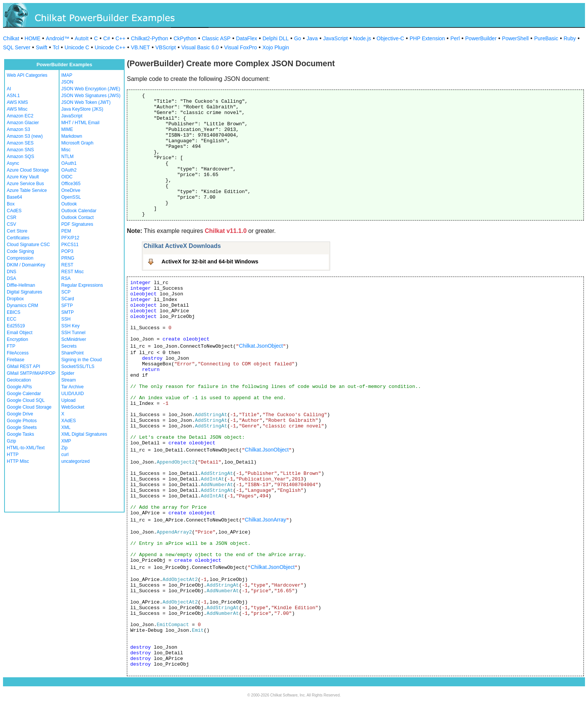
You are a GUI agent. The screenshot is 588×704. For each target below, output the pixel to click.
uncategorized (75, 461)
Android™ (58, 38)
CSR (11, 217)
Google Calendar (24, 394)
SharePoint (72, 353)
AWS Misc (17, 109)
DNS (11, 272)
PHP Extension (427, 38)
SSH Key (71, 326)
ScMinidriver (74, 339)
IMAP (67, 75)
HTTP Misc (18, 461)
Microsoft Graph (77, 143)
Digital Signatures (24, 292)
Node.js (362, 38)
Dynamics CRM (22, 306)
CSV (11, 224)
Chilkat (11, 38)
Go (298, 38)
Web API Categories (27, 75)
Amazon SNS (20, 150)
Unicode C (77, 47)
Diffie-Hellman (21, 285)
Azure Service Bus (25, 184)
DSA (11, 278)
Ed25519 (16, 326)
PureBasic (546, 38)
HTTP (13, 455)
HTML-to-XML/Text (26, 448)
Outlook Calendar (79, 211)
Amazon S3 (18, 129)
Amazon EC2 (20, 116)
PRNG (68, 258)
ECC (11, 319)
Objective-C (390, 38)
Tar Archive (72, 387)
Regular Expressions (82, 285)
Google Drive (20, 414)
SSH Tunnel (73, 333)
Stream (69, 380)
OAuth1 (69, 163)
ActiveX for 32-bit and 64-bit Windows (210, 262)
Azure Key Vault (23, 177)
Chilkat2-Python (150, 38)
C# (107, 38)
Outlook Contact (78, 217)
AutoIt (82, 38)
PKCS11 (70, 245)
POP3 (67, 251)
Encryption (18, 339)
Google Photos (22, 421)
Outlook (69, 204)
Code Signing (20, 251)
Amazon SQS (21, 157)
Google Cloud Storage (29, 407)
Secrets (69, 346)
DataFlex (247, 38)
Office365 (71, 184)
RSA (66, 278)
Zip (65, 448)
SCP (66, 292)
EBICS (14, 312)
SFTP (67, 306)
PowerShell (516, 38)
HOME (32, 38)
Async (13, 163)
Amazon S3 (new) (25, 136)
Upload (69, 400)
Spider (68, 373)
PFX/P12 (70, 238)
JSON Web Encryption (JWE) (91, 89)
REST (67, 265)
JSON (67, 82)
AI (9, 89)
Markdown (72, 136)
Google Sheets (22, 427)
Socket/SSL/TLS (78, 366)
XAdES (69, 421)
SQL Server (17, 47)
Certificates (18, 238)
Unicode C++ (110, 47)
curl (65, 455)
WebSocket (73, 407)
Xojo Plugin (276, 47)
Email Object (20, 333)
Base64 (14, 197)
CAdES (14, 211)
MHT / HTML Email (80, 123)
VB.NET (141, 47)
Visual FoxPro (241, 47)
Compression (20, 258)
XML (66, 427)
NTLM (68, 157)
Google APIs (19, 387)
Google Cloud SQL (26, 400)
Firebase (16, 360)
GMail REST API (23, 366)
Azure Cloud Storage (28, 170)
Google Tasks (21, 434)
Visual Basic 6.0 (200, 47)
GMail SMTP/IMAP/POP (31, 373)
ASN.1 (13, 96)
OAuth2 (69, 170)
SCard (68, 299)
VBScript (166, 47)
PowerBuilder (481, 38)
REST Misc (73, 272)
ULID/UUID (73, 394)
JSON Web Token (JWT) (86, 102)
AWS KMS (17, 102)
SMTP (68, 312)
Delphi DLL (275, 38)
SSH (66, 319)
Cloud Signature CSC (28, 245)
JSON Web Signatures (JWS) (91, 96)
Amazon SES (20, 143)
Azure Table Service (27, 190)
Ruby (570, 38)
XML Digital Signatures (84, 434)
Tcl (56, 47)
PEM (66, 231)
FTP (11, 346)
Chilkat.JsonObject (261, 346)
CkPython (185, 38)
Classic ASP (216, 38)
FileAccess (18, 353)
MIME (67, 129)
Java (312, 38)
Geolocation (19, 380)
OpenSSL (71, 197)
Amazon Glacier (23, 123)
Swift (41, 47)
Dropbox (15, 299)
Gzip (11, 441)
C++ (120, 38)
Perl (455, 38)
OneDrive (71, 190)
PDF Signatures (77, 224)
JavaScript (336, 38)
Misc (66, 150)
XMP (66, 441)
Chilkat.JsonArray (265, 520)
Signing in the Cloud (81, 360)
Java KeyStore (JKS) (82, 109)
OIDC (67, 177)
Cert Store (17, 231)
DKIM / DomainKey (26, 265)
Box (11, 204)
